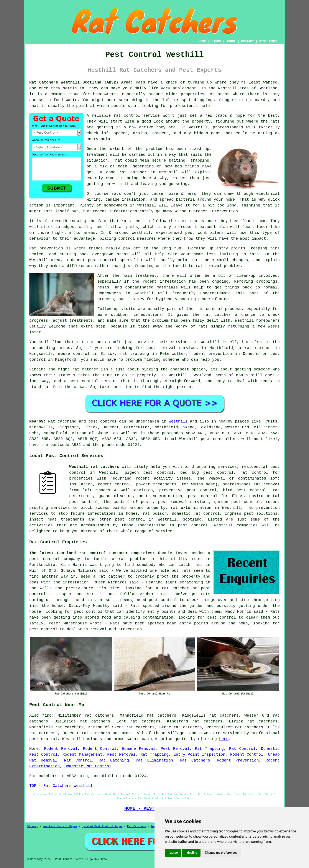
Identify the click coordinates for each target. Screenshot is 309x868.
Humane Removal (138, 749)
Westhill (178, 421)
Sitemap (33, 827)
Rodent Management (82, 755)
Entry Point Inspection (199, 755)
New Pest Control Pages (60, 827)
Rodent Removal (61, 749)
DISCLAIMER (268, 41)
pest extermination (160, 496)
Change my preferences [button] (221, 853)
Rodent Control (100, 749)
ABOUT (231, 41)
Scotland (192, 519)
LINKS (216, 41)
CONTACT (247, 41)
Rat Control (242, 749)
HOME (202, 41)
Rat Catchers (195, 760)
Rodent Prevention (238, 760)
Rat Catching (114, 760)
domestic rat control (196, 514)
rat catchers (96, 733)
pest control (130, 519)
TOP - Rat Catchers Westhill (61, 786)
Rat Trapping (209, 749)
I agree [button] (173, 853)
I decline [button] (191, 853)
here (224, 739)
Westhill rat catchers (94, 467)
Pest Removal (175, 749)
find (47, 716)
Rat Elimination (154, 760)
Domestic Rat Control (88, 766)
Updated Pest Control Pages (102, 827)
